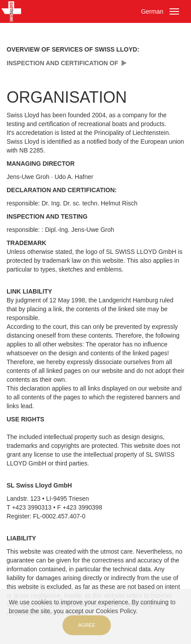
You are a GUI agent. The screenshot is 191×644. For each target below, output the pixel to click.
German (152, 11)
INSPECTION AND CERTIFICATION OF (62, 63)
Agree (87, 625)
